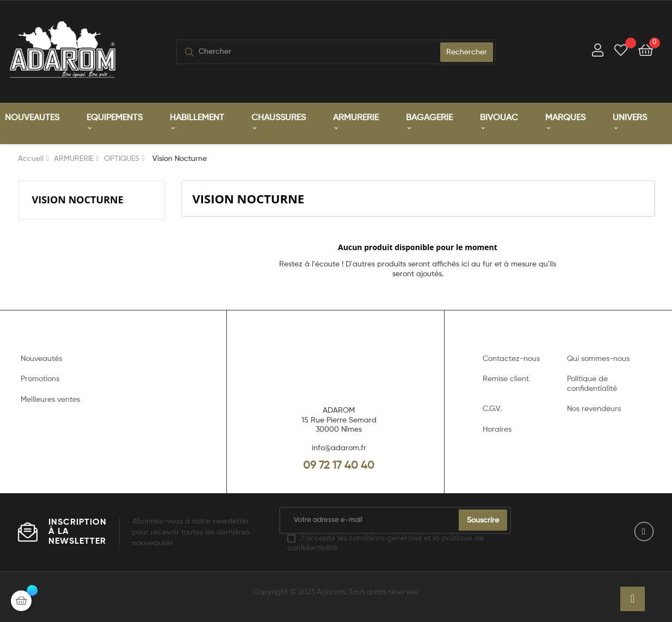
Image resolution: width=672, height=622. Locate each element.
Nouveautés (41, 359)
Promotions (40, 379)
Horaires (497, 430)
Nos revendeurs (594, 409)
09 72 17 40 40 (339, 466)
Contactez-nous (511, 359)
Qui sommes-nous (598, 359)
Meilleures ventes (50, 400)
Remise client (506, 379)
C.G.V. (492, 409)
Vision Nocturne (78, 200)
